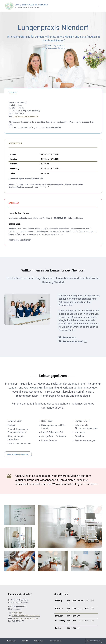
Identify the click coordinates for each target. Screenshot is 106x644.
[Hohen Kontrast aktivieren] (93, 641)
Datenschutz (39, 641)
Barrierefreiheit (56, 641)
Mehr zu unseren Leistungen (18, 454)
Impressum (11, 641)
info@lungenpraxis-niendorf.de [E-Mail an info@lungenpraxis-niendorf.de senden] (25, 618)
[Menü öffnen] (99, 6)
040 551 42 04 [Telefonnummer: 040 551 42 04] (17, 613)
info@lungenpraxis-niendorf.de (26, 116)
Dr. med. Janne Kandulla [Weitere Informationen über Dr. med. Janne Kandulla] (55, 48)
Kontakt (25, 641)
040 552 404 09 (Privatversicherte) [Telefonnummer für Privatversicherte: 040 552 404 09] (26, 616)
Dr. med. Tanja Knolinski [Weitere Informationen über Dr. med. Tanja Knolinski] (55, 46)
